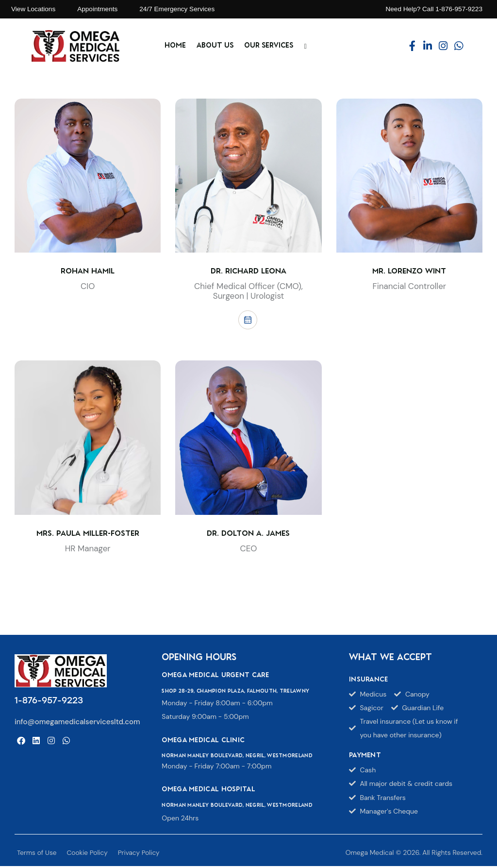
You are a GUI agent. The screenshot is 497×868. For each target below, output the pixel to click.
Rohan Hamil (88, 271)
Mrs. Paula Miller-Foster (88, 536)
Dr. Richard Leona (248, 271)
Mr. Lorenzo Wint (409, 271)
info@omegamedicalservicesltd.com (77, 723)
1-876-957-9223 (49, 702)
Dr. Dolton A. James (248, 536)
